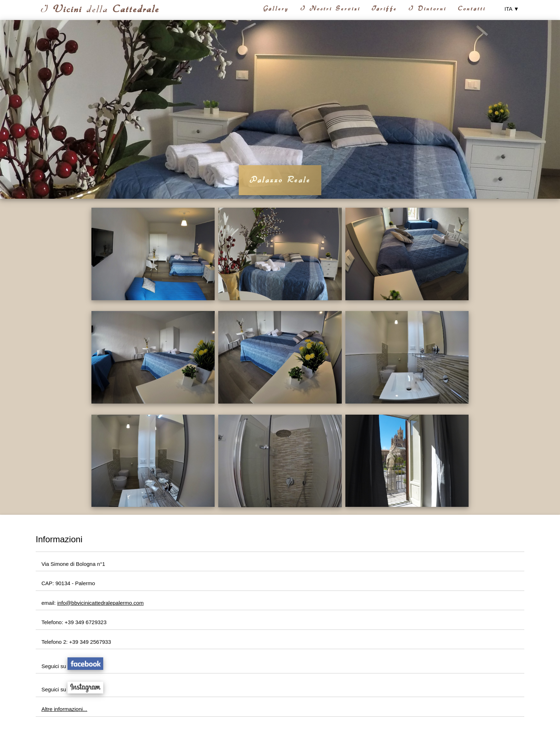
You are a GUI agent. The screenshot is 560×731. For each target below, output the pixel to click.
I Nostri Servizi (330, 9)
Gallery (276, 9)
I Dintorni (427, 9)
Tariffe (384, 9)
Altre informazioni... (64, 709)
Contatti (472, 9)
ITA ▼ (512, 9)
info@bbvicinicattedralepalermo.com (100, 603)
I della (100, 9)
